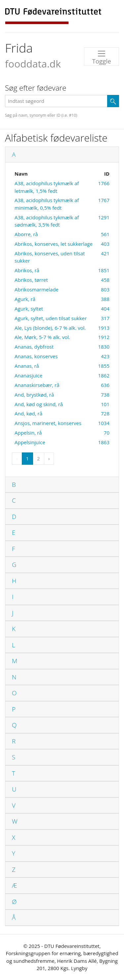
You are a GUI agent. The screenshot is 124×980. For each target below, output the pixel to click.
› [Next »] (49, 458)
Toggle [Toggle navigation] (101, 57)
